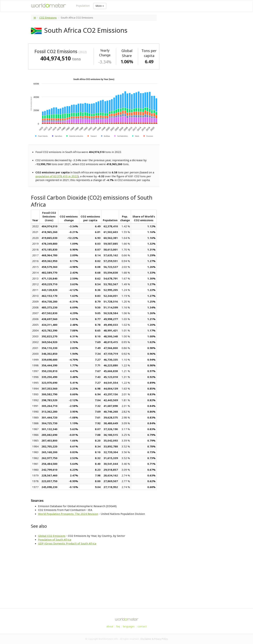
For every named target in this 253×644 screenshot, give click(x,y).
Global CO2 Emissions (52, 536)
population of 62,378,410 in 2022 (57, 176)
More (100, 6)
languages (129, 626)
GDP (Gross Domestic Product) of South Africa (67, 543)
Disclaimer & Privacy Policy (154, 639)
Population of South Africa (55, 539)
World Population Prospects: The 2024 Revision (68, 514)
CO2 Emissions (48, 18)
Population (83, 6)
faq (118, 626)
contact (142, 626)
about (110, 626)
